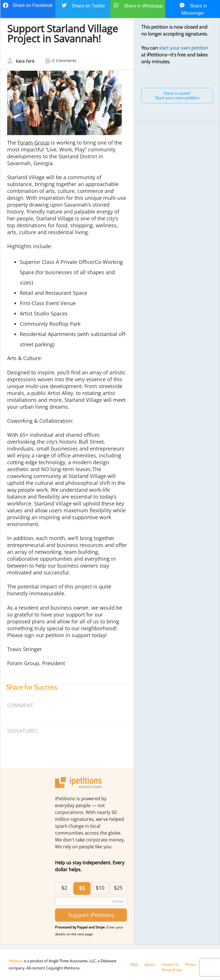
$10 (100, 888)
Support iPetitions (91, 915)
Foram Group (34, 143)
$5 (82, 888)
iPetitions (17, 961)
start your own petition (184, 48)
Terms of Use (141, 970)
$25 (118, 888)
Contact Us (171, 965)
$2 (64, 888)
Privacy (193, 965)
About (150, 965)
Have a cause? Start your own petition (177, 95)
